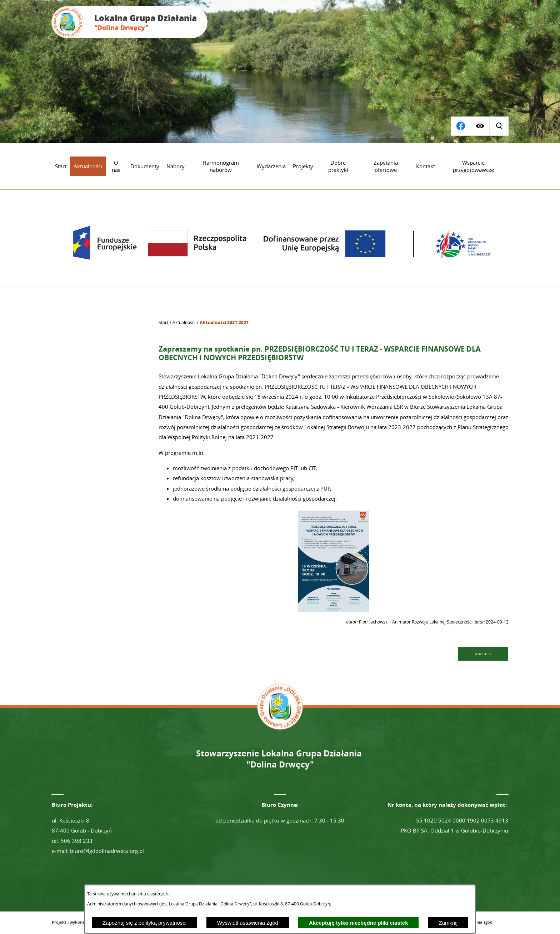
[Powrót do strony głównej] (163, 323)
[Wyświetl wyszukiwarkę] (460, 126)
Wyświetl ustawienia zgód (248, 923)
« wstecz (483, 654)
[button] (334, 610)
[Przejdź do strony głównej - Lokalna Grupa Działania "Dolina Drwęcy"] (129, 22)
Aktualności (184, 322)
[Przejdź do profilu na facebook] (499, 126)
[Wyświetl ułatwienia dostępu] (480, 126)
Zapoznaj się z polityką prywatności (144, 923)
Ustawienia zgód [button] (477, 922)
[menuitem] (61, 166)
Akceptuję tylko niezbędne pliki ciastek (359, 923)
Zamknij (448, 923)
